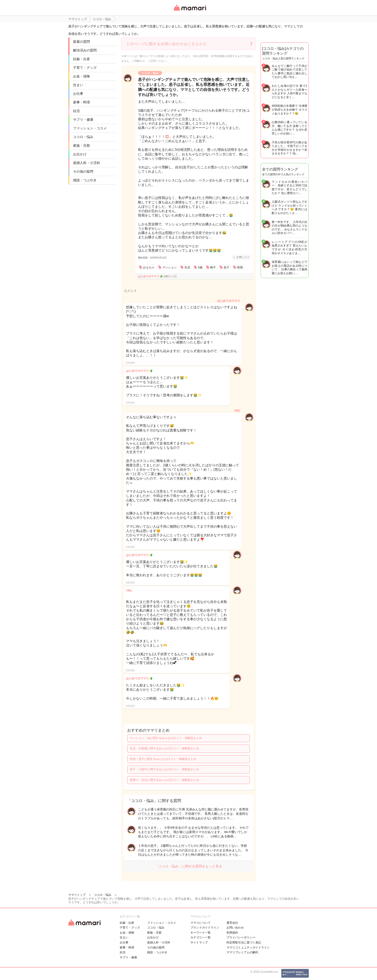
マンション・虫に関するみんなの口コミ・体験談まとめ (166, 738)
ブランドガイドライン (205, 928)
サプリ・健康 (83, 120)
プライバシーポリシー (241, 937)
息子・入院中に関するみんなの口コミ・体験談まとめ (164, 769)
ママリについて (201, 923)
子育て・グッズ (85, 68)
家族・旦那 (82, 145)
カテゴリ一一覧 (201, 937)
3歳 (200, 267)
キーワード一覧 (201, 933)
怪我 (240, 267)
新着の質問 (82, 42)
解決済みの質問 (85, 50)
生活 (187, 267)
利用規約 (232, 933)
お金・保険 (82, 76)
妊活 (76, 111)
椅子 (213, 267)
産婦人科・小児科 (87, 163)
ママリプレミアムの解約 (242, 952)
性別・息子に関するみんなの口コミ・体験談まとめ (163, 759)
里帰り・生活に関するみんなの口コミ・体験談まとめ (164, 780)
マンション (170, 267)
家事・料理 (82, 102)
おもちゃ (149, 267)
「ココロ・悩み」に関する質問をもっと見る (188, 866)
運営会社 (232, 923)
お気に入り (243, 257)
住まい (78, 85)
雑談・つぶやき (85, 180)
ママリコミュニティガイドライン (248, 948)
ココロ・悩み (83, 137)
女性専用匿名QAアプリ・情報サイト (190, 11)
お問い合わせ (235, 928)
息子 (226, 267)
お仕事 (78, 94)
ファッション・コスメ (90, 128)
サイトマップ (199, 942)
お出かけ (80, 154)
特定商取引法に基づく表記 (244, 942)
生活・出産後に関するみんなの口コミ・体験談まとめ (164, 748)
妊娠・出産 (82, 59)
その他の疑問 (83, 171)
